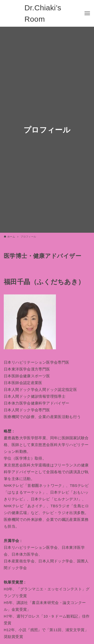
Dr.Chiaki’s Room (43, 13)
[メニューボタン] (87, 13)
